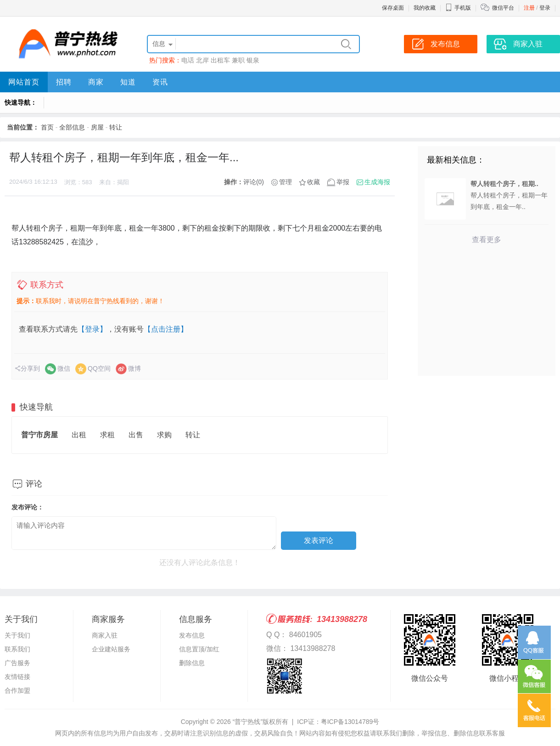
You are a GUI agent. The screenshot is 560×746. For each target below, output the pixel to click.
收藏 (314, 182)
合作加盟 (17, 690)
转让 (116, 127)
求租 (107, 435)
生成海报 (377, 182)
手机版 (458, 8)
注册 (529, 8)
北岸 (202, 60)
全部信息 (72, 127)
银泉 (253, 60)
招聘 (64, 82)
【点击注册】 (166, 329)
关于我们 (17, 635)
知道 (128, 82)
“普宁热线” (248, 722)
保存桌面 (393, 8)
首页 (47, 127)
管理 (286, 182)
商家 (96, 82)
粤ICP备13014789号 (350, 722)
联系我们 (17, 649)
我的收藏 (425, 8)
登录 (545, 8)
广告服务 (17, 663)
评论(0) (254, 182)
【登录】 (92, 329)
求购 (164, 435)
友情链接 (17, 677)
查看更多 (487, 240)
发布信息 (192, 635)
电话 (188, 60)
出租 (79, 435)
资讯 (160, 82)
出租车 (220, 60)
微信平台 (503, 8)
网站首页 (24, 82)
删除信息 (192, 663)
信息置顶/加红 (199, 649)
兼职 (238, 60)
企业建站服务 (111, 649)
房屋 (97, 127)
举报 (343, 182)
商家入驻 (105, 635)
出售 (136, 435)
